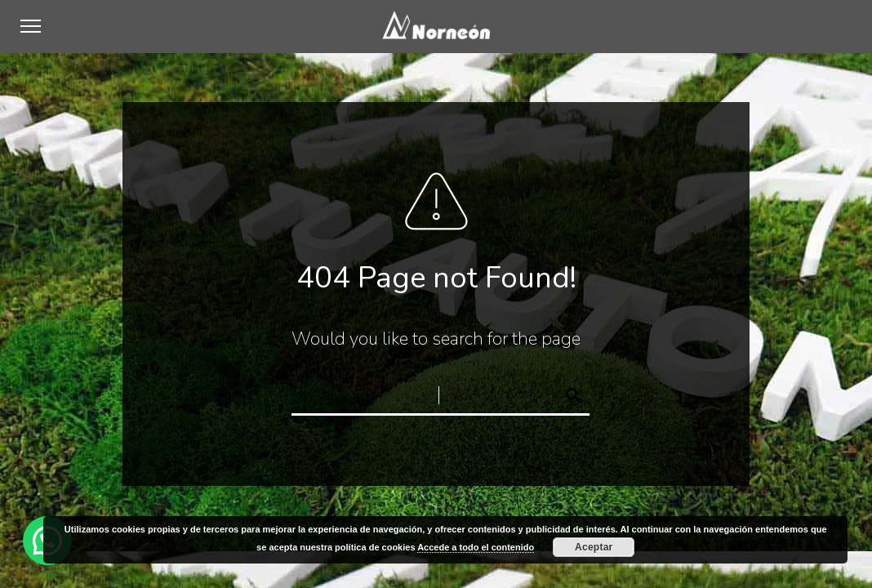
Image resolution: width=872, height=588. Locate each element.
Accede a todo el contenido (476, 547)
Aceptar (594, 547)
